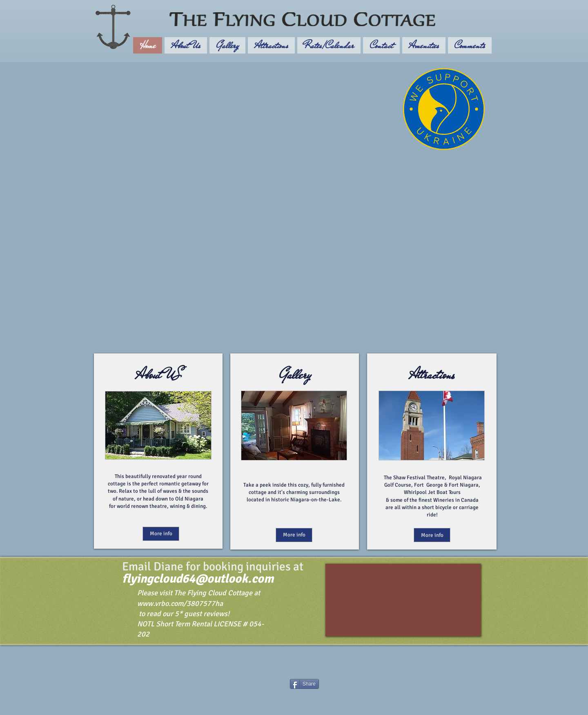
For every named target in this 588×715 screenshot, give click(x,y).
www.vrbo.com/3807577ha (180, 603)
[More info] (161, 534)
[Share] (304, 684)
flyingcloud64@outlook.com (198, 579)
